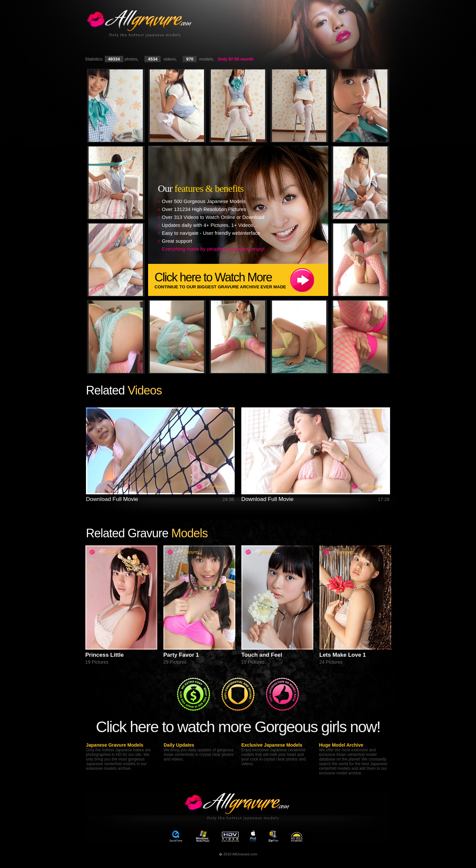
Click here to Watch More (241, 280)
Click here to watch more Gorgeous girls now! (238, 727)
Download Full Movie (112, 499)
